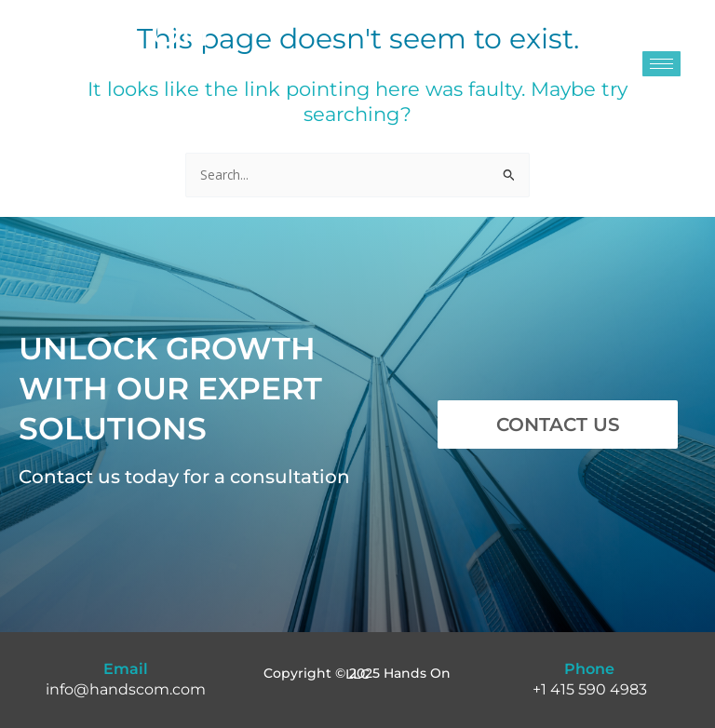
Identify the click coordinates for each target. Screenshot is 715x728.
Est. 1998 (44, 101)
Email (126, 669)
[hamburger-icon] (661, 64)
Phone (589, 669)
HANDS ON (114, 36)
